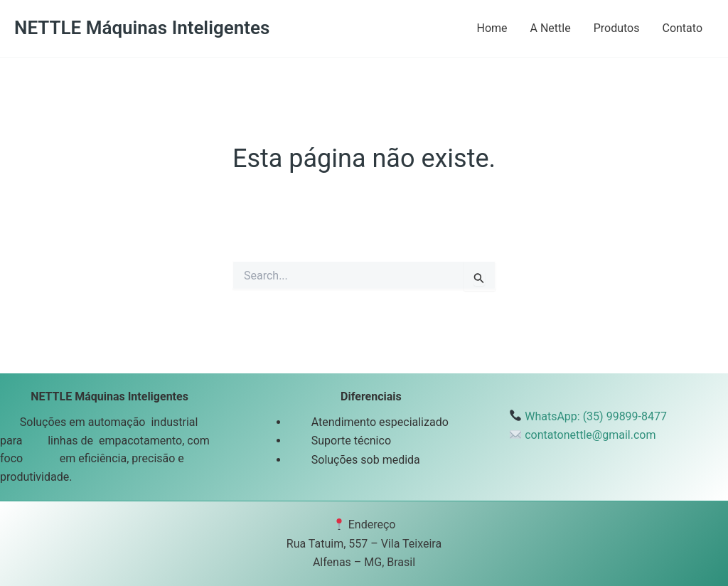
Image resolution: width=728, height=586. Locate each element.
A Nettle (551, 28)
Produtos (617, 28)
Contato (682, 28)
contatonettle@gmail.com (590, 435)
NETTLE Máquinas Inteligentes (142, 28)
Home (492, 28)
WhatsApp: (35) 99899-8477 (596, 416)
